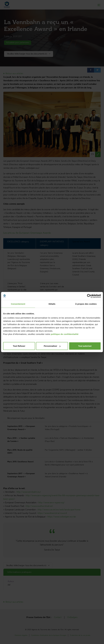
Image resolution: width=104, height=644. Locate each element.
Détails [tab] (52, 304)
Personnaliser (52, 346)
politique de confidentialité (65, 334)
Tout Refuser (19, 346)
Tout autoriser (85, 346)
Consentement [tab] (18, 304)
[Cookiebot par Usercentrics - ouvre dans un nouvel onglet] (89, 296)
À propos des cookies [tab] (86, 304)
